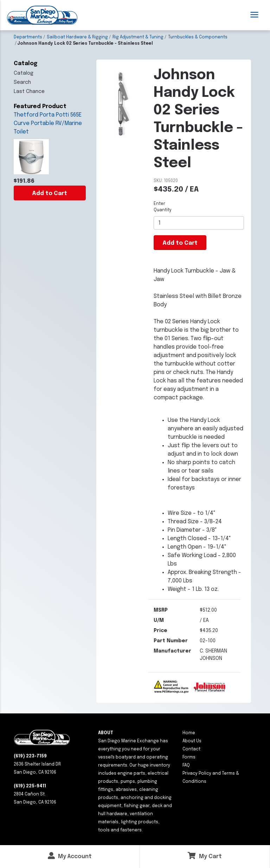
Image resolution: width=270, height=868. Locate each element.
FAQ (186, 766)
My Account (70, 856)
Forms (189, 757)
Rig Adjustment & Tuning (138, 37)
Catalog (24, 73)
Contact (191, 749)
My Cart (205, 856)
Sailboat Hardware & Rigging (77, 37)
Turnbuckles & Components (198, 37)
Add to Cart (50, 193)
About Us (192, 741)
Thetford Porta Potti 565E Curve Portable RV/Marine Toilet (48, 123)
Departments (28, 37)
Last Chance (29, 92)
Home (189, 733)
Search (22, 82)
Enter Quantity (163, 207)
